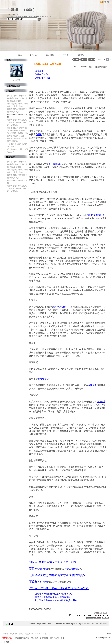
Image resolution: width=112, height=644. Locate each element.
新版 (29, 10)
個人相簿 (50, 55)
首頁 (20, 55)
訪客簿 (66, 55)
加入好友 (11, 16)
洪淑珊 (13, 10)
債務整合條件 (41, 74)
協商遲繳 (92, 385)
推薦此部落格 (22, 16)
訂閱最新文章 (47, 16)
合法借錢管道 (73, 569)
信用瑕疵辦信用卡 (96, 215)
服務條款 (35, 638)
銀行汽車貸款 (60, 307)
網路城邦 (107, 2)
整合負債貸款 (55, 164)
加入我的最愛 (34, 16)
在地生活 (97, 613)
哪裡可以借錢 (41, 569)
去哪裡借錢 (43, 582)
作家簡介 (81, 55)
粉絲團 (6, 642)
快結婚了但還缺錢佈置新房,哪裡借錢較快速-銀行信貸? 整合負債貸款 (17, 98)
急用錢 (39, 134)
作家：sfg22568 (13, 14)
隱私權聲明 (55, 638)
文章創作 (33, 55)
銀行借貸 (101, 402)
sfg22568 (17, 80)
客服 (63, 638)
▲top (109, 633)
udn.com (107, 638)
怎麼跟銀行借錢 (43, 78)
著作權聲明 (44, 638)
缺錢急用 (39, 71)
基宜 (104, 613)
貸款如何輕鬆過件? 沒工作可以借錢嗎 (53, 594)
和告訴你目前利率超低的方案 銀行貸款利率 (56, 600)
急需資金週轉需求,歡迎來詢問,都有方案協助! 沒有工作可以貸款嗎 (17, 122)
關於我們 (17, 638)
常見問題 (26, 638)
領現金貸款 (43, 379)
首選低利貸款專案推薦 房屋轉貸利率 (53, 597)
